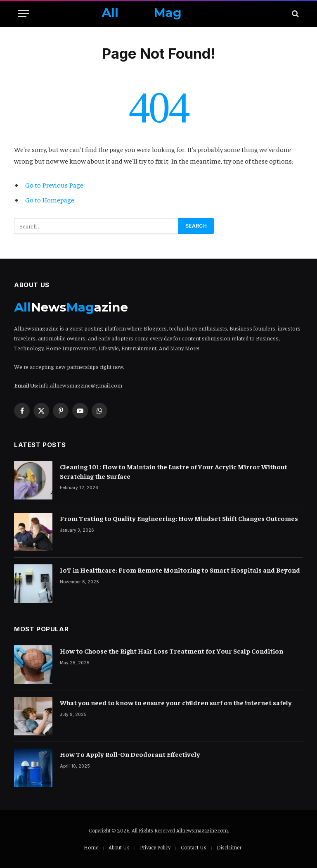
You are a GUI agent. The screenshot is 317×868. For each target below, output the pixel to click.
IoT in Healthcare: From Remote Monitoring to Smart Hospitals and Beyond (180, 570)
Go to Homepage (50, 200)
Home (91, 847)
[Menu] (24, 13)
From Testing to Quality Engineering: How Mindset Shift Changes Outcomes (179, 518)
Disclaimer (229, 847)
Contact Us (194, 847)
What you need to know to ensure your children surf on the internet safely (176, 702)
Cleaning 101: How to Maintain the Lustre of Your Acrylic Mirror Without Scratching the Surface (174, 471)
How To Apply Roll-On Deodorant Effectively (130, 754)
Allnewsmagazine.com (202, 830)
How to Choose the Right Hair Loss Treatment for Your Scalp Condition (172, 651)
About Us (119, 847)
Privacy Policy (155, 847)
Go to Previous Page (54, 185)
